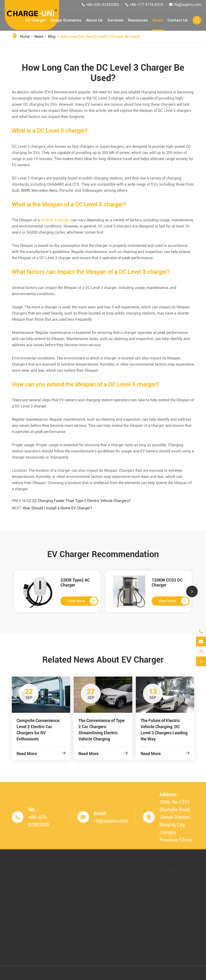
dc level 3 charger (55, 220)
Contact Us (178, 20)
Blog (52, 37)
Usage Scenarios (66, 20)
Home (25, 37)
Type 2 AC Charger (27, 883)
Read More (41, 754)
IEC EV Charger (29, 869)
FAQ (171, 901)
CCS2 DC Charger (27, 892)
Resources (138, 20)
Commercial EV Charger (97, 883)
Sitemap (158, 976)
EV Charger (36, 20)
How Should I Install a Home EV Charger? (57, 508)
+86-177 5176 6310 (146, 5)
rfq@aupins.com (187, 5)
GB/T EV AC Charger (29, 940)
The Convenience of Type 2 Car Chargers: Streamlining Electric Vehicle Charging (101, 730)
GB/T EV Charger (31, 925)
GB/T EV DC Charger (29, 949)
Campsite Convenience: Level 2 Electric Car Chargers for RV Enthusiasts (39, 730)
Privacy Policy (182, 976)
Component (21, 901)
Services (115, 20)
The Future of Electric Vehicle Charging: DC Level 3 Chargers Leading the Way (164, 730)
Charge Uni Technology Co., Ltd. (60, 976)
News (158, 20)
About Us (94, 20)
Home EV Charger (91, 901)
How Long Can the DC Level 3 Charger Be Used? (100, 37)
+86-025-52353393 (103, 5)
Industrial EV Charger (94, 892)
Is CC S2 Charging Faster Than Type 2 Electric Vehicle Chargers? (77, 501)
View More (82, 601)
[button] (192, 592)
